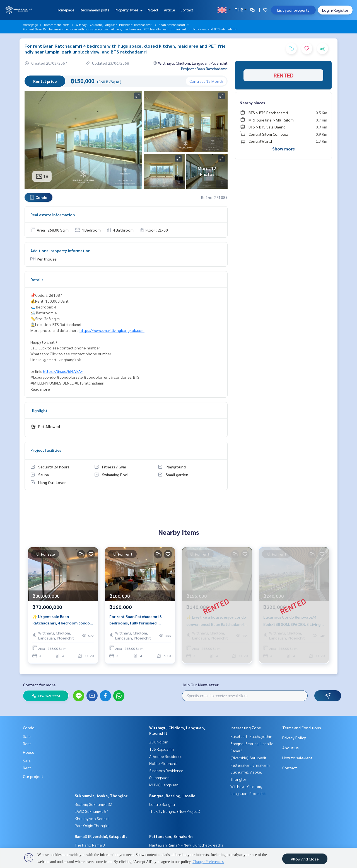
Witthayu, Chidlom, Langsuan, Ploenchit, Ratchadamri (114, 25)
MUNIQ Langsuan (164, 785)
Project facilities (46, 450)
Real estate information (53, 215)
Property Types (128, 10)
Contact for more (39, 685)
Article (169, 10)
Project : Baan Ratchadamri (204, 69)
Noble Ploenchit (163, 763)
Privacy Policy (294, 738)
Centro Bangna (162, 804)
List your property (293, 10)
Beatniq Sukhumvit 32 (93, 804)
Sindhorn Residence (166, 770)
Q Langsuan (159, 777)
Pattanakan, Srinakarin (171, 836)
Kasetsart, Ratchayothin (251, 736)
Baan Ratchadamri (172, 25)
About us (290, 748)
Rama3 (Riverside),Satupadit (101, 836)
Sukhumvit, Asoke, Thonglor (101, 796)
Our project (33, 776)
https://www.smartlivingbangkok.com (112, 330)
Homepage (65, 10)
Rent (27, 743)
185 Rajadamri (161, 749)
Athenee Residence (166, 756)
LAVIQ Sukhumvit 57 (91, 811)
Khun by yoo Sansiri (92, 818)
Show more (284, 149)
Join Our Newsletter (200, 685)
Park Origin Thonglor (92, 825)
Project (153, 10)
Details (37, 279)
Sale (27, 736)
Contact (187, 10)
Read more (40, 389)
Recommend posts (94, 10)
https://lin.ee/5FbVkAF (63, 371)
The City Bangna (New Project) (175, 811)
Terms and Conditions (302, 728)
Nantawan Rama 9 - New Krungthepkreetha (186, 845)
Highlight (39, 410)
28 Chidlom (159, 742)
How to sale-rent (297, 758)
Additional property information (60, 251)
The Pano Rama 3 (90, 845)
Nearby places (252, 103)
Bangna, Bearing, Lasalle (172, 796)
